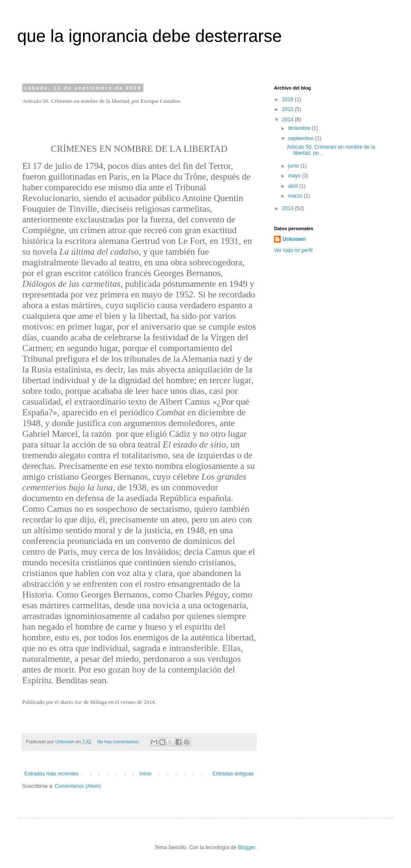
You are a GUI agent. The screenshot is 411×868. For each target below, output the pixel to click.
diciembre (300, 128)
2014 (289, 120)
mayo (295, 176)
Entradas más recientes (51, 774)
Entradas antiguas (233, 774)
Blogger (246, 847)
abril (294, 186)
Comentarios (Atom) (78, 786)
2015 (289, 109)
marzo (296, 196)
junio (294, 166)
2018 (289, 99)
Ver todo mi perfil (293, 250)
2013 (289, 208)
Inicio (146, 774)
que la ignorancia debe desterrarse (149, 36)
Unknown (294, 239)
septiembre (302, 138)
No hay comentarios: (119, 742)
